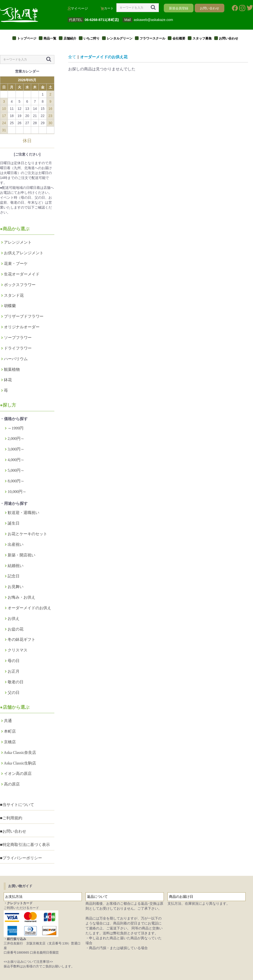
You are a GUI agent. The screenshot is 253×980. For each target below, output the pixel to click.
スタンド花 (14, 295)
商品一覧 (50, 38)
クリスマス (18, 650)
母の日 (14, 661)
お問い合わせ (229, 38)
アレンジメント (18, 242)
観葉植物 (12, 369)
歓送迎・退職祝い (23, 513)
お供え (14, 618)
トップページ (27, 38)
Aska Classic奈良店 (20, 753)
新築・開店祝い (21, 555)
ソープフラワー (18, 338)
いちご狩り (92, 38)
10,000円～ (17, 492)
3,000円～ (16, 449)
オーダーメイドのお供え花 (104, 57)
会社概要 (179, 38)
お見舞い (16, 587)
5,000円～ (16, 470)
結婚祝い (16, 566)
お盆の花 (16, 629)
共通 (8, 721)
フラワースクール (152, 38)
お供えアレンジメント (24, 253)
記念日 (14, 576)
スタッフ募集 (202, 38)
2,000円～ (16, 439)
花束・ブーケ (16, 264)
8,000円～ (16, 481)
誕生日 (14, 523)
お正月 (14, 671)
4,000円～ (16, 460)
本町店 (10, 731)
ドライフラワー (18, 348)
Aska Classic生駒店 (20, 763)
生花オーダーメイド (22, 274)
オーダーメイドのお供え (29, 608)
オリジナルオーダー (22, 327)
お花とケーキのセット (27, 534)
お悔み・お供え (21, 597)
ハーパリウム (16, 359)
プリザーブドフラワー (24, 316)
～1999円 (16, 428)
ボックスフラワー (20, 285)
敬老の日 (16, 682)
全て (72, 57)
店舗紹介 (70, 38)
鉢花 (8, 380)
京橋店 (10, 742)
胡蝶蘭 (10, 306)
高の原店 (12, 784)
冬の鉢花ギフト (21, 639)
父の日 (14, 693)
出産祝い (16, 544)
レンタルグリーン (120, 38)
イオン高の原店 (18, 774)
